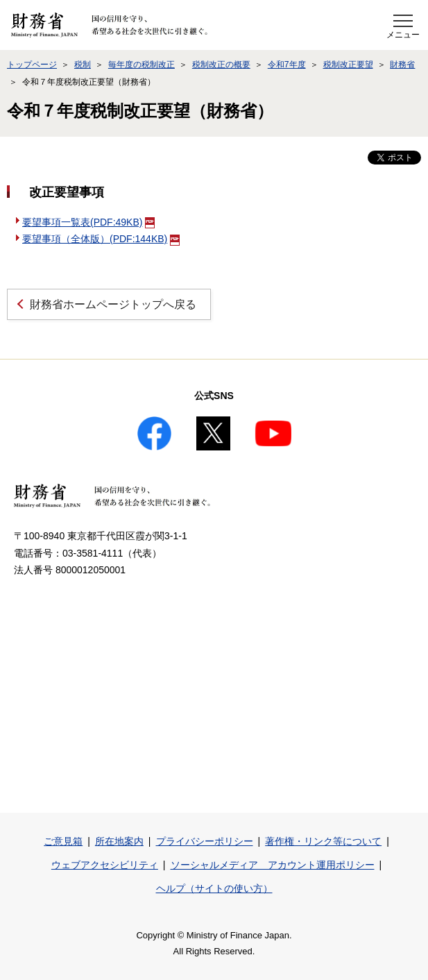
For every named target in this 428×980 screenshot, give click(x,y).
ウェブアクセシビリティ (105, 865)
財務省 (402, 65)
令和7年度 (287, 65)
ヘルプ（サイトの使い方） (214, 888)
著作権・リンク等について (323, 841)
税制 (83, 65)
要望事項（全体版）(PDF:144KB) (101, 239)
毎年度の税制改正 (142, 65)
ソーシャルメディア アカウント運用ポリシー (273, 865)
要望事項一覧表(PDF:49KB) (88, 222)
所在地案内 (119, 841)
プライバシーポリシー (205, 841)
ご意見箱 (63, 841)
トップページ (32, 65)
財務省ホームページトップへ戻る (113, 304)
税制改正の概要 (221, 65)
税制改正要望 (348, 65)
